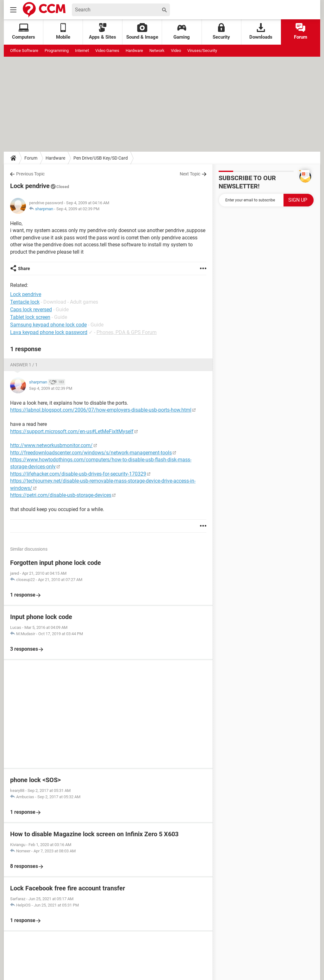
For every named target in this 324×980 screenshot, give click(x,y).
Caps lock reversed (31, 310)
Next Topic (190, 174)
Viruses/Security (202, 51)
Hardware (134, 51)
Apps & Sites (103, 32)
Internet (82, 51)
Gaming (182, 32)
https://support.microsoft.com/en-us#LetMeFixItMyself (72, 431)
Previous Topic (30, 174)
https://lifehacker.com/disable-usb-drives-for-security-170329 (78, 474)
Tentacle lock (25, 302)
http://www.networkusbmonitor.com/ (51, 445)
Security (221, 32)
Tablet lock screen (30, 317)
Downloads (261, 32)
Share (24, 269)
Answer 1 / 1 (24, 365)
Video (176, 51)
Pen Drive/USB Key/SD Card (101, 158)
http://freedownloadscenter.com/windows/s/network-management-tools (91, 453)
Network (157, 51)
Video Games (107, 51)
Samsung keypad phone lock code (48, 325)
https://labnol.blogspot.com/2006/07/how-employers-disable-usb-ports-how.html (101, 410)
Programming (57, 51)
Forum (301, 32)
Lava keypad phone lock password (49, 332)
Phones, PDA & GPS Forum (127, 332)
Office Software (24, 51)
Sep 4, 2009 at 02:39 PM (78, 209)
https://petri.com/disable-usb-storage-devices (61, 495)
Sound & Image (142, 32)
